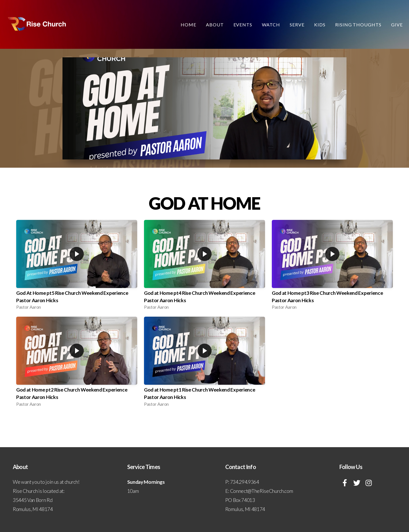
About (215, 25)
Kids (320, 25)
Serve (297, 25)
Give (397, 25)
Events (243, 25)
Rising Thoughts (358, 25)
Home (188, 25)
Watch (271, 25)
